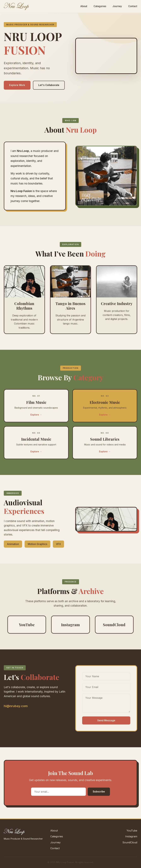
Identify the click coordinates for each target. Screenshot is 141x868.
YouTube (132, 831)
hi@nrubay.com (16, 706)
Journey (117, 6)
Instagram (131, 836)
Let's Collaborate (49, 85)
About (84, 6)
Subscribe (99, 792)
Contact (133, 6)
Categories (100, 6)
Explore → (36, 419)
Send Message (106, 720)
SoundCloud (130, 842)
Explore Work (17, 85)
